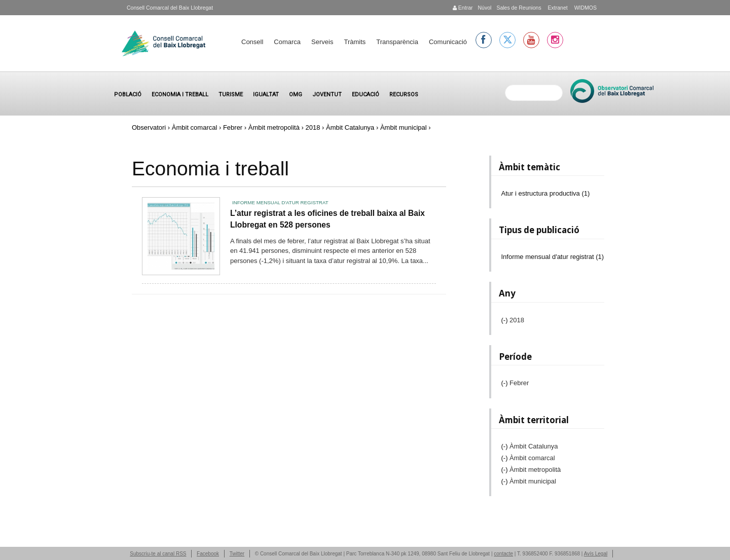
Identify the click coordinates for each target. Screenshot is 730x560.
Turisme (231, 95)
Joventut (327, 95)
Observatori (149, 127)
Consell (252, 42)
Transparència (397, 42)
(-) (506, 320)
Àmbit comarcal (195, 127)
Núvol (484, 8)
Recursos (404, 95)
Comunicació (448, 42)
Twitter (237, 554)
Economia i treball (180, 95)
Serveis (322, 42)
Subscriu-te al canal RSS (158, 554)
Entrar (463, 8)
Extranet (557, 8)
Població (128, 95)
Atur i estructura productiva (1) (546, 193)
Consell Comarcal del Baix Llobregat (170, 8)
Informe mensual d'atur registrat (280, 202)
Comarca (287, 42)
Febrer (233, 127)
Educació (366, 95)
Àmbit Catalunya (350, 127)
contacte (503, 554)
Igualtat (266, 95)
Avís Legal (596, 554)
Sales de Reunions (519, 8)
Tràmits (355, 42)
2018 (313, 127)
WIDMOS (585, 8)
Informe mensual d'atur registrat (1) (553, 257)
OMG (296, 95)
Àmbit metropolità (274, 127)
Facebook (208, 554)
